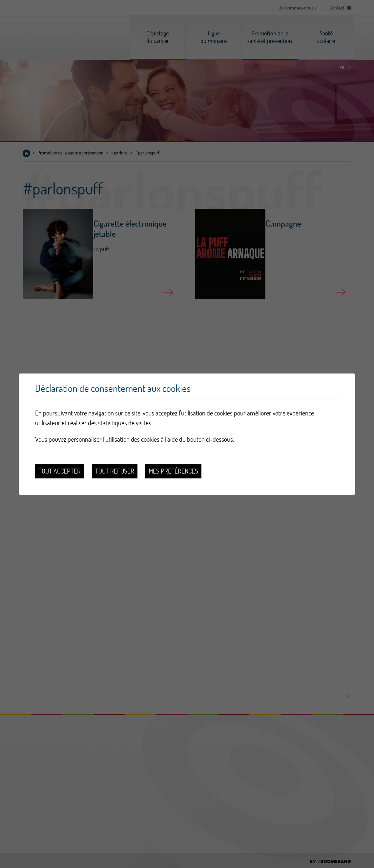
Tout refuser (115, 471)
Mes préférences (173, 471)
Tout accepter (60, 471)
